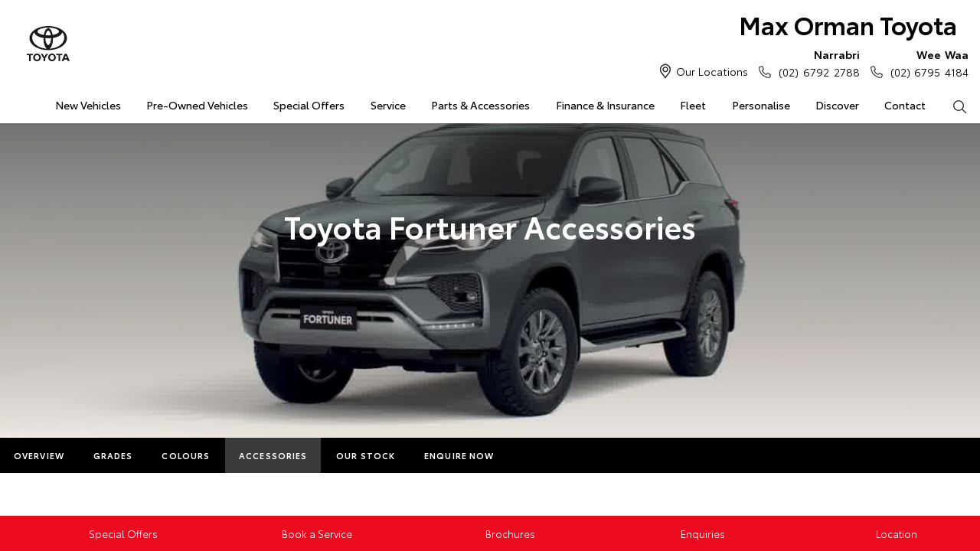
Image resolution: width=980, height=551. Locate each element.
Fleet (693, 105)
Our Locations (712, 71)
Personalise (761, 105)
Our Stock (366, 455)
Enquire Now (459, 455)
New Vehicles (88, 105)
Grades (113, 455)
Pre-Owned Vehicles (197, 105)
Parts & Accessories (480, 105)
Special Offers (309, 105)
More (537, 455)
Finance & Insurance (605, 105)
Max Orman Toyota (848, 24)
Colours (186, 455)
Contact (905, 105)
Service (388, 105)
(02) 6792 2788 (815, 63)
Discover (837, 105)
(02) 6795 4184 (926, 63)
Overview (39, 455)
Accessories (273, 455)
